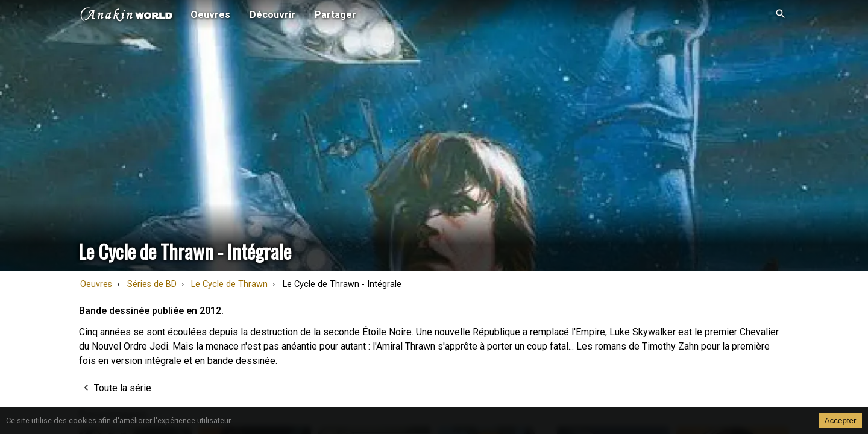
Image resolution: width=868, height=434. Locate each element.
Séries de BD (152, 284)
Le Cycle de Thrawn (229, 284)
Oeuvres (96, 284)
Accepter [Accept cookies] (841, 420)
